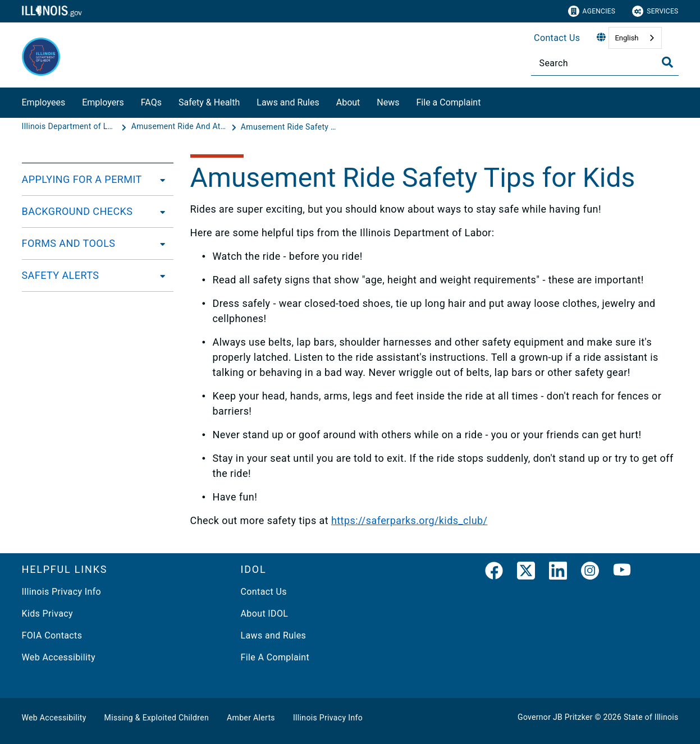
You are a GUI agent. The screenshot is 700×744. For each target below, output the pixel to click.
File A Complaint (275, 657)
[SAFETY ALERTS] (159, 275)
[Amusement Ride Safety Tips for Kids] (289, 127)
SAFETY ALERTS (61, 275)
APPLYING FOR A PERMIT (82, 179)
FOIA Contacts (52, 635)
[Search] (605, 63)
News (388, 102)
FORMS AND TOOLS (69, 243)
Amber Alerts (251, 718)
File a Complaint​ (449, 102)
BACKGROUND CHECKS (77, 211)
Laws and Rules (288, 102)
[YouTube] (622, 573)
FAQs (151, 102)
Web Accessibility (59, 657)
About (348, 102)
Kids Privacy (47, 614)
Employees (44, 102)
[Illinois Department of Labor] (71, 127)
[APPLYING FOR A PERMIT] (159, 180)
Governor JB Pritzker (555, 717)
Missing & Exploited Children (157, 718)
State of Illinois (651, 717)
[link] (494, 573)
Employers (103, 102)
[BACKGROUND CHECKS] (159, 212)
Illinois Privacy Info (62, 592)
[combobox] (635, 38)
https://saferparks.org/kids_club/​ (410, 520)
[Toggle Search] (667, 62)
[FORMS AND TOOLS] (159, 244)
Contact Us (557, 38)
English (626, 38)
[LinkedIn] (558, 573)
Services (655, 11)
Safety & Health (209, 102)
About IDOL (265, 614)
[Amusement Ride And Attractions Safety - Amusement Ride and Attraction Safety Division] (180, 127)
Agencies (592, 11)
